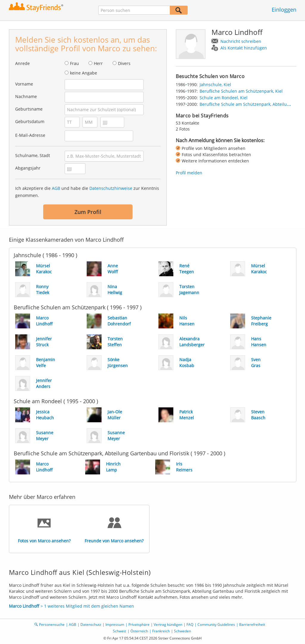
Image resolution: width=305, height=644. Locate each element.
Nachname (26, 96)
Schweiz (120, 631)
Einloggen (284, 10)
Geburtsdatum (30, 121)
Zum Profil (88, 212)
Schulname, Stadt (33, 155)
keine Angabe (84, 73)
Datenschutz (91, 624)
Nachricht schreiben (241, 41)
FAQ (190, 624)
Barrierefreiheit (252, 624)
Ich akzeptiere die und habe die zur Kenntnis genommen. (87, 192)
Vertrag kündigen (168, 624)
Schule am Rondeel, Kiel (224, 98)
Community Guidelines (216, 624)
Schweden (182, 631)
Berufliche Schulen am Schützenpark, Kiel (241, 91)
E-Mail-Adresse (30, 135)
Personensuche (52, 624)
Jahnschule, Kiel (215, 84)
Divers (124, 63)
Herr (98, 63)
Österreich (139, 631)
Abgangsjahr (28, 168)
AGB (56, 188)
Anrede (22, 63)
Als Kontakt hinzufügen (244, 48)
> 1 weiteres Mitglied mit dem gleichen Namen (71, 606)
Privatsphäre (139, 624)
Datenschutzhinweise (111, 188)
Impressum (115, 624)
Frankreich (161, 631)
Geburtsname (29, 109)
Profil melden (189, 173)
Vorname (24, 84)
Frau (74, 63)
